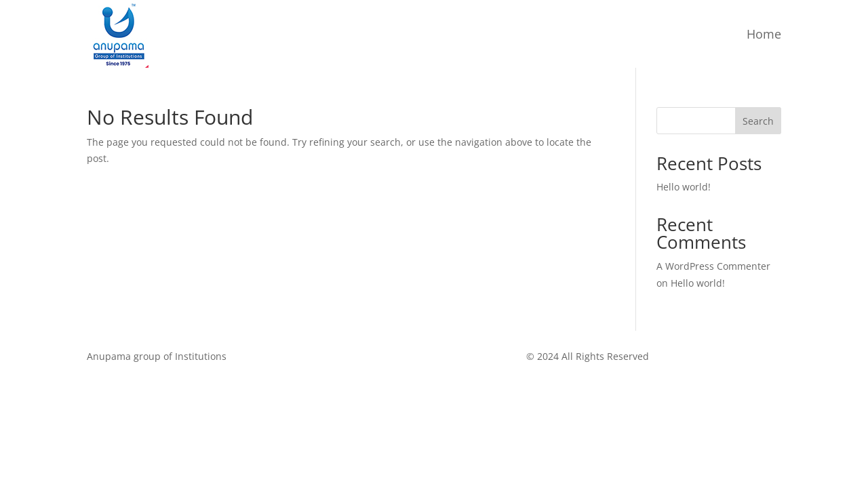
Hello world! (684, 187)
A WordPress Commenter (713, 266)
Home (764, 34)
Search (758, 121)
